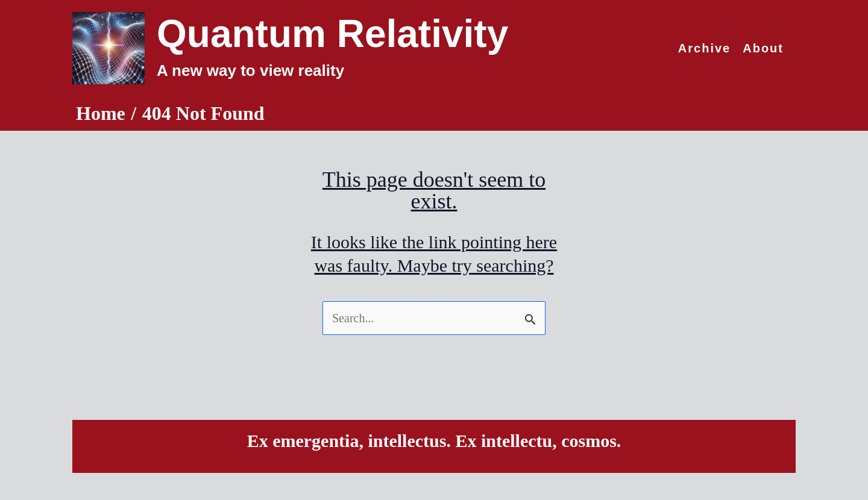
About (763, 48)
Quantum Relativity (332, 34)
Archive (704, 48)
